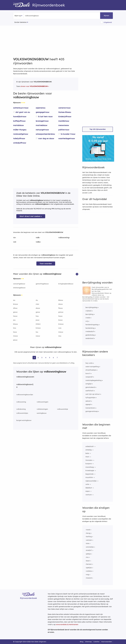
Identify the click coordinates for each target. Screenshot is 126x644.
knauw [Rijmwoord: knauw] (61, 324)
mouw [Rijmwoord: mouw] (15, 336)
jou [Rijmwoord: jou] (14, 320)
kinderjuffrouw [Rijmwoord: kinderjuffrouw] (65, 116)
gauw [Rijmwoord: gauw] (15, 312)
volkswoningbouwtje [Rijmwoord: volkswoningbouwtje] (25, 386)
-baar (88, 561)
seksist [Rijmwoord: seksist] (88, 401)
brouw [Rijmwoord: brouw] (16, 304)
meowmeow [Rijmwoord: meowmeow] (64, 125)
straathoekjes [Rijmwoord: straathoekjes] (91, 370)
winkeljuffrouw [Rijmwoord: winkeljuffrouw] (20, 143)
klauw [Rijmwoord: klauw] (15, 324)
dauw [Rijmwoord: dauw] (61, 304)
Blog (82, 642)
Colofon (96, 642)
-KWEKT (89, 550)
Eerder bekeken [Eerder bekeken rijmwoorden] (21, 22)
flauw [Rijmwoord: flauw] (61, 308)
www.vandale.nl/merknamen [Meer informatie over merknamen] (67, 624)
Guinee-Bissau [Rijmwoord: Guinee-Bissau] (65, 112)
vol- (15, 242)
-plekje (88, 554)
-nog (87, 574)
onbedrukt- (90, 446)
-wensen (89, 540)
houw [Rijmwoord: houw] (60, 316)
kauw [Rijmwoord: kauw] (60, 320)
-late (87, 543)
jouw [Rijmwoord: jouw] (38, 320)
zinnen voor (34, 86)
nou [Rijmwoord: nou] (60, 336)
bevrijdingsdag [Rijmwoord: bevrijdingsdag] (91, 307)
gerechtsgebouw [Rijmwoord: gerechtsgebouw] (42, 284)
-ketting (89, 537)
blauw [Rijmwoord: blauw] (61, 300)
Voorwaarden (107, 642)
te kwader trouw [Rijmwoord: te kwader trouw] (68, 134)
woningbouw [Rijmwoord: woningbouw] (42, 413)
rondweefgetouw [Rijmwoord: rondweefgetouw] (21, 134)
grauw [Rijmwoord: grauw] (61, 312)
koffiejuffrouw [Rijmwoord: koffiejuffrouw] (19, 121)
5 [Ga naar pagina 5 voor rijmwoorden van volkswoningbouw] (50, 358)
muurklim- (89, 477)
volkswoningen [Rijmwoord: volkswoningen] (42, 402)
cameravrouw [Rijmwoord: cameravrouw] (64, 108)
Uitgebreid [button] (108, 22)
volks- (38, 242)
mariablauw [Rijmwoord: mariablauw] (18, 125)
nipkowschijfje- (91, 481)
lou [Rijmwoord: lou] (37, 332)
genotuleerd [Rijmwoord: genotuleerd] (90, 387)
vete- (88, 484)
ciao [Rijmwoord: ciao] (37, 304)
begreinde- (90, 474)
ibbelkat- (89, 488)
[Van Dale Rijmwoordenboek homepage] (23, 5)
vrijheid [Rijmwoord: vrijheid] (88, 311)
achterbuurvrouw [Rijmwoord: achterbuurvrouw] (21, 108)
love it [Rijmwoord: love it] (88, 373)
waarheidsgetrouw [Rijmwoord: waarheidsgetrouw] (67, 138)
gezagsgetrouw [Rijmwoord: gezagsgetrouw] (43, 112)
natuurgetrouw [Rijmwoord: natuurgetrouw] (42, 130)
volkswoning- (64, 237)
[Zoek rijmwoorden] (35, 16)
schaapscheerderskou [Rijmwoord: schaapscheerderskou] (45, 134)
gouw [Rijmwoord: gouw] (38, 312)
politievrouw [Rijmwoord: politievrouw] (64, 130)
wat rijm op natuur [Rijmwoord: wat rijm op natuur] (93, 394)
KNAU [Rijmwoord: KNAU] (38, 324)
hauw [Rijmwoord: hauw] (15, 316)
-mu (87, 557)
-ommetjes (90, 547)
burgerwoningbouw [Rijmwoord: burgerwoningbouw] (24, 420)
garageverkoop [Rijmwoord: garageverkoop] (92, 411)
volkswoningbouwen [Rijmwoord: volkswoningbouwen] (25, 377)
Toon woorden (46, 264)
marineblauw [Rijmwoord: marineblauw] (42, 125)
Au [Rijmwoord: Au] (37, 300)
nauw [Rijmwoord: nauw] (38, 336)
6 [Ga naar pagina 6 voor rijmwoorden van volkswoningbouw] (53, 358)
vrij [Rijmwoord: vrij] (87, 321)
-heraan (89, 564)
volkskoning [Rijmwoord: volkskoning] (21, 409)
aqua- (88, 491)
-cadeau (89, 571)
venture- (89, 495)
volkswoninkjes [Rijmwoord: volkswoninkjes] (22, 413)
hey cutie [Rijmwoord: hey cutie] (89, 363)
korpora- (89, 464)
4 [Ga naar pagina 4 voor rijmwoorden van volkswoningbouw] (46, 358)
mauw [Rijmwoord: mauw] (61, 332)
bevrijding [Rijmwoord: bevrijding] (89, 314)
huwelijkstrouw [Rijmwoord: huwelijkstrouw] (20, 116)
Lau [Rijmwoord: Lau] (60, 328)
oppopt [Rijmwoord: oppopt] (88, 404)
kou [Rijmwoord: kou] (15, 328)
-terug (88, 533)
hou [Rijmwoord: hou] (37, 316)
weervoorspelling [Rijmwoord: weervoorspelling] (92, 367)
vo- (15, 237)
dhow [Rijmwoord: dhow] (15, 308)
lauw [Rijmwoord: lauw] (15, 332)
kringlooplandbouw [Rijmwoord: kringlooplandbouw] (66, 284)
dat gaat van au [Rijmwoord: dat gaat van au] (23, 112)
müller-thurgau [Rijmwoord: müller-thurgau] (20, 130)
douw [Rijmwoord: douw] (38, 308)
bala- (88, 453)
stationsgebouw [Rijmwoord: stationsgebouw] (19, 288)
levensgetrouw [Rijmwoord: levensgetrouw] (42, 121)
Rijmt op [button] (18, 16)
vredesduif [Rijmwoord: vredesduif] (90, 331)
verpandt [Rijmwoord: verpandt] (89, 377)
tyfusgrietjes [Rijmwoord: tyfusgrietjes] (90, 398)
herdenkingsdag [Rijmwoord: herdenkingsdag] (92, 325)
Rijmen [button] (106, 16)
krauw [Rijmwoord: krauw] (38, 328)
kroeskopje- (90, 470)
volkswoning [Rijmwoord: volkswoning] (21, 402)
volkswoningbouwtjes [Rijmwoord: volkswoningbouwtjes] (25, 395)
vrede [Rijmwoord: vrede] (88, 318)
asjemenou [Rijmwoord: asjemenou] (41, 108)
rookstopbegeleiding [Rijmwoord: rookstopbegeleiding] (93, 380)
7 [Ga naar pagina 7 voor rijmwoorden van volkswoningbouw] (57, 358)
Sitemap (88, 642)
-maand (89, 578)
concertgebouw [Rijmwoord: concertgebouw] (19, 284)
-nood (88, 530)
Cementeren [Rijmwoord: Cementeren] (90, 408)
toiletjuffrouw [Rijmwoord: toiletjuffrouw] (19, 138)
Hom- (88, 457)
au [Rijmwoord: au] (14, 300)
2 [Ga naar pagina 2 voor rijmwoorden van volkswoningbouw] (38, 358)
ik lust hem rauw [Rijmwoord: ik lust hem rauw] (45, 116)
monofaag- (90, 467)
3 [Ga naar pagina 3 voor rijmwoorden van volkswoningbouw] (42, 358)
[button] (77, 274)
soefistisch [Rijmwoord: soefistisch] (90, 391)
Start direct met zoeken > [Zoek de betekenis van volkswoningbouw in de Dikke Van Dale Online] (31, 216)
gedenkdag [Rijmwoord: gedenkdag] (90, 335)
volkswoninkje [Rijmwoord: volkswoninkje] (63, 409)
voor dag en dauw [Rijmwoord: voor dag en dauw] (46, 138)
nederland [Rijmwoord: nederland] (90, 338)
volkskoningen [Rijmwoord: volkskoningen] (42, 409)
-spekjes (89, 568)
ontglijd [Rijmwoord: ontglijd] (88, 384)
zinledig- (89, 450)
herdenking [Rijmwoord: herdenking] (90, 328)
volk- (38, 237)
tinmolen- (89, 460)
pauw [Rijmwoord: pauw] (15, 340)
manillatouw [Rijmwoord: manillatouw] (64, 121)
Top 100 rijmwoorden (98, 129)
